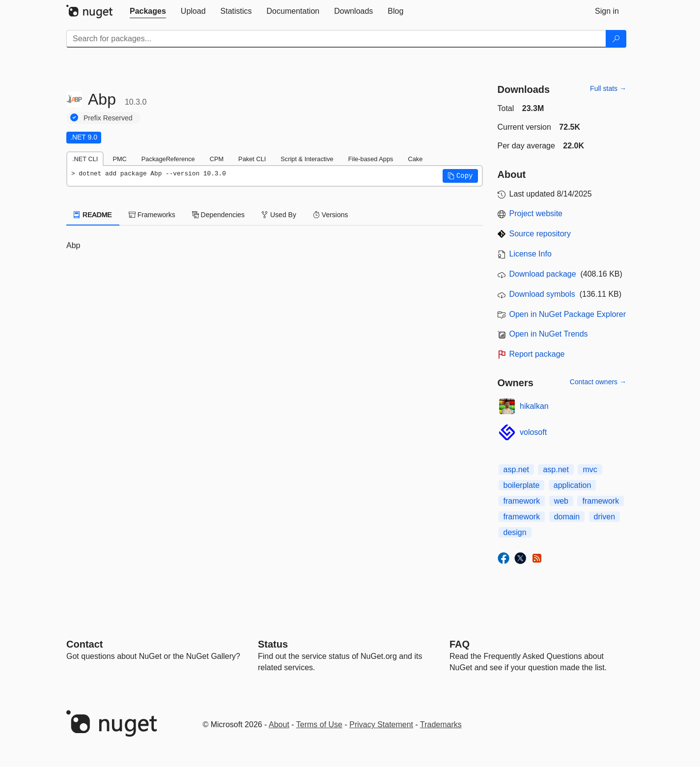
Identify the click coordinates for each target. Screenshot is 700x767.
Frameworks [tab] (152, 215)
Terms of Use (319, 724)
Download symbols (542, 294)
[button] (460, 176)
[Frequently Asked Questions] (460, 644)
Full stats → (608, 88)
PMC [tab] (119, 159)
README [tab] (93, 215)
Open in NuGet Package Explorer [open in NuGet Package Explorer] (568, 314)
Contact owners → (598, 382)
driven (605, 517)
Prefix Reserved (108, 118)
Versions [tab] (331, 215)
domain (567, 517)
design (515, 532)
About (279, 724)
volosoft (533, 432)
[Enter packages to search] (336, 39)
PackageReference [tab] (168, 159)
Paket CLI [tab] (252, 159)
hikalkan (534, 406)
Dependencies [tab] (218, 215)
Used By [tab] (279, 215)
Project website (536, 213)
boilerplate (522, 485)
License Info (531, 254)
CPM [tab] (217, 159)
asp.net (516, 469)
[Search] (616, 39)
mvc (590, 469)
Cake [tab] (415, 159)
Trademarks (441, 724)
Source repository (540, 234)
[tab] (148, 11)
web (561, 501)
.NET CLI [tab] (85, 159)
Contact (84, 644)
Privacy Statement (381, 724)
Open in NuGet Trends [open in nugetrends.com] (549, 334)
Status (273, 644)
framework (522, 501)
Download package (543, 274)
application (573, 485)
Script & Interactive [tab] (307, 159)
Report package (537, 354)
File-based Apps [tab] (371, 159)
